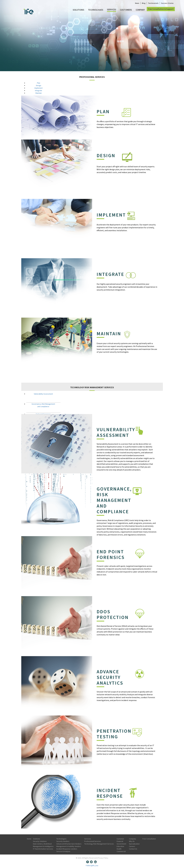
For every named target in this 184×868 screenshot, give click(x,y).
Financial (120, 841)
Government (121, 844)
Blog (144, 3)
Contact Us (133, 849)
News (137, 3)
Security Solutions (40, 841)
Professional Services (93, 841)
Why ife (132, 841)
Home (29, 839)
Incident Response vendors (67, 849)
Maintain (39, 93)
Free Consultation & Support (161, 9)
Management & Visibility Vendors (69, 846)
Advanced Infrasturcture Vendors (69, 844)
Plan (39, 83)
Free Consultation (149, 839)
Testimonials (153, 3)
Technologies (96, 10)
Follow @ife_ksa (92, 865)
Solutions (78, 10)
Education (120, 846)
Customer (120, 839)
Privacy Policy (103, 858)
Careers (132, 846)
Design (39, 85)
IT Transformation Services (43, 849)
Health (119, 849)
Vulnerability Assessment (43, 394)
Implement (39, 88)
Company (140, 10)
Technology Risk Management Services (99, 844)
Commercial (121, 851)
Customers (126, 10)
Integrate (39, 90)
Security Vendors (63, 841)
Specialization (134, 844)
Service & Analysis (63, 851)
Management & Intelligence (43, 846)
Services (112, 10)
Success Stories (167, 3)
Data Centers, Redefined (42, 844)
